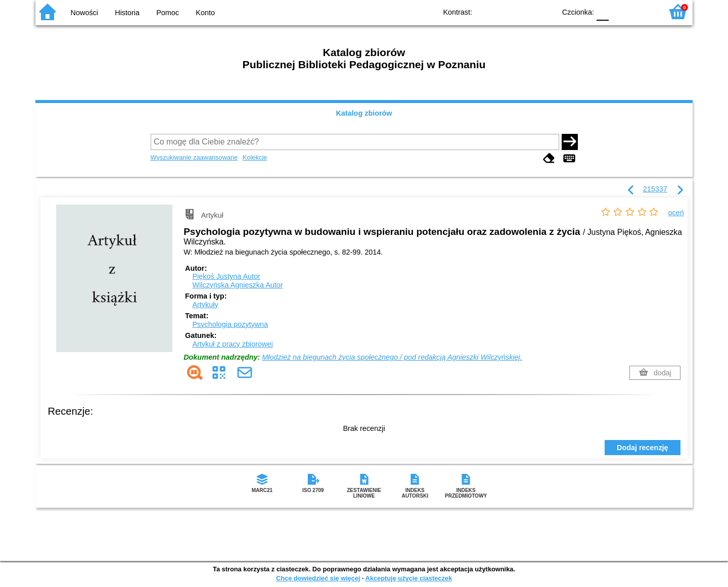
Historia (127, 13)
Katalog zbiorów (364, 113)
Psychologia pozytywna (230, 324)
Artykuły (205, 305)
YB (525, 11)
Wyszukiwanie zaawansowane (194, 157)
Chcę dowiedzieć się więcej (318, 578)
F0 (602, 11)
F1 (620, 11)
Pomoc (168, 13)
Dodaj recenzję (643, 448)
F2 (643, 11)
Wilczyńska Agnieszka (237, 285)
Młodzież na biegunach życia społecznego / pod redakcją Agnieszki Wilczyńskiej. (392, 357)
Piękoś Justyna (226, 276)
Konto (205, 13)
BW (504, 11)
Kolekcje (255, 157)
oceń (676, 213)
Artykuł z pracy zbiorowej (232, 344)
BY (545, 11)
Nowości (84, 13)
